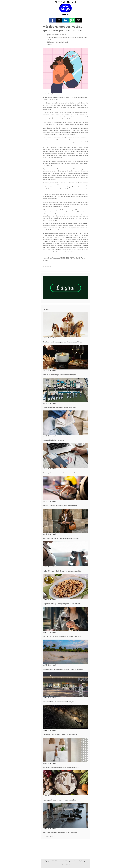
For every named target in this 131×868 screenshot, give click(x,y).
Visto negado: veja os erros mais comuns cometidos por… (62, 473)
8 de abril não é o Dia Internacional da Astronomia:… (61, 734)
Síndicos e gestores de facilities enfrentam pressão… (60, 506)
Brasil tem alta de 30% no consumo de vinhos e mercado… (62, 636)
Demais (65, 14)
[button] (53, 20)
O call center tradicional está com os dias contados (60, 833)
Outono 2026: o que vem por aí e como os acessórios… (61, 538)
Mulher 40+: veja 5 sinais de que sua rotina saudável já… (62, 571)
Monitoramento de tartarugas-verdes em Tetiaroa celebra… (63, 669)
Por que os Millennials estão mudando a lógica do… (60, 702)
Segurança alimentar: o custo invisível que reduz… (60, 800)
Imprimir (50, 45)
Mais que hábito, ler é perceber (53, 440)
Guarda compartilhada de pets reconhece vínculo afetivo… (62, 342)
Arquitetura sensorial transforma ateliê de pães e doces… (62, 767)
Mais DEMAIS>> (48, 837)
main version (65, 865)
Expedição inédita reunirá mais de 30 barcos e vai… (60, 407)
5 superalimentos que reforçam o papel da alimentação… (62, 604)
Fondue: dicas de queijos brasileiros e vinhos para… (60, 375)
